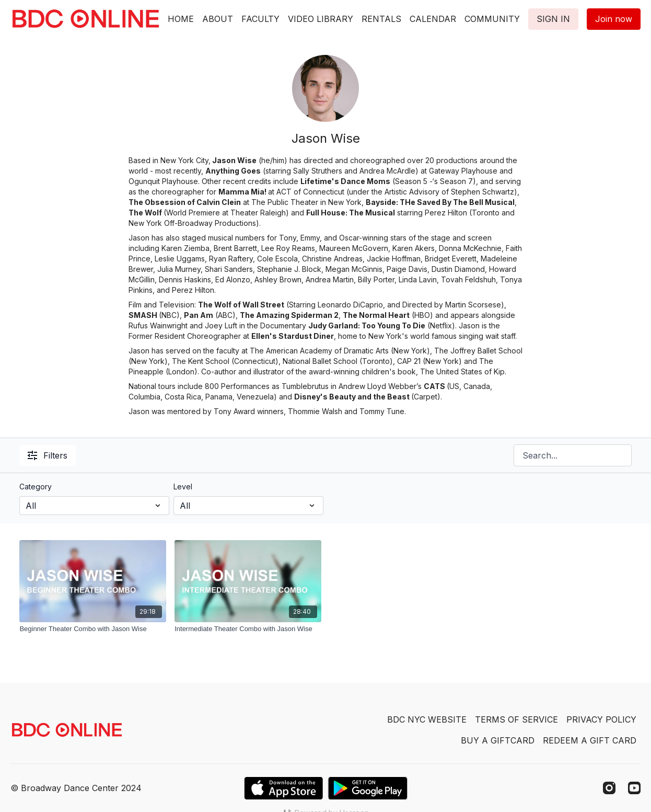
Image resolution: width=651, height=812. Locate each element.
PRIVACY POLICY (601, 719)
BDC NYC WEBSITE (427, 719)
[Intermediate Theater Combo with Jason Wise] (248, 629)
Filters (48, 455)
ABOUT (218, 19)
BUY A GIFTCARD (498, 740)
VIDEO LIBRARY (321, 19)
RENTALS (381, 19)
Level (183, 487)
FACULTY (260, 19)
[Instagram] (609, 788)
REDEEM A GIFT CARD (590, 740)
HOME (181, 19)
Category (36, 487)
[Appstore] (283, 788)
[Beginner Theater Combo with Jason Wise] (93, 629)
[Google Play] (368, 788)
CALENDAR (433, 19)
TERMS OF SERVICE (516, 719)
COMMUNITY (492, 19)
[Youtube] (634, 788)
